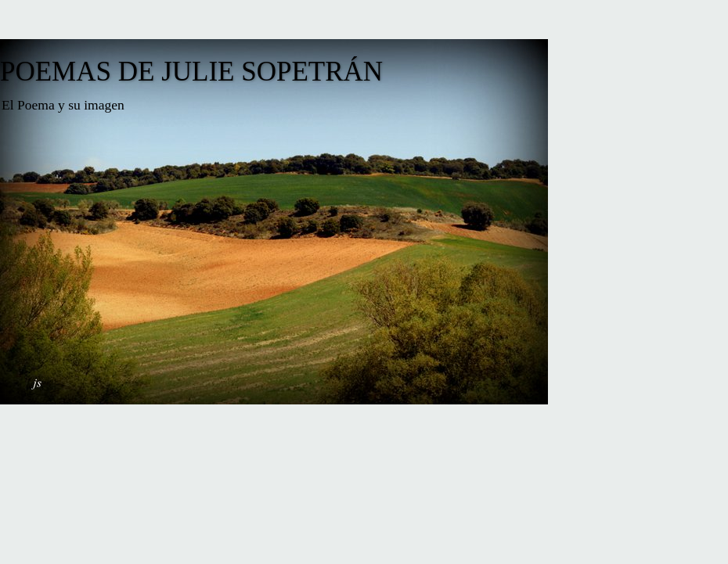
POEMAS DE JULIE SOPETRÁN (191, 72)
